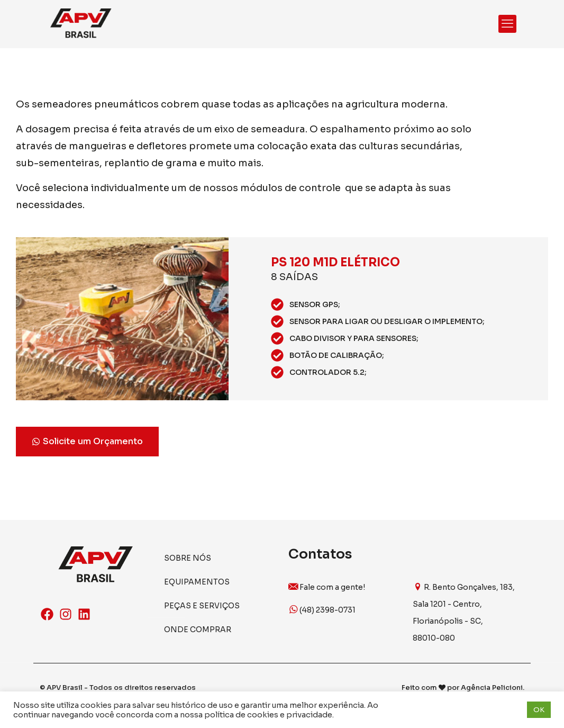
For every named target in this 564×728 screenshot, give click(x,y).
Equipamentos (197, 582)
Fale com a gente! (327, 587)
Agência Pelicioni (492, 687)
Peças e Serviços (202, 606)
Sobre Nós (188, 558)
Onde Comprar (198, 630)
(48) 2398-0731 (322, 610)
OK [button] (539, 710)
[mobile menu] (507, 24)
